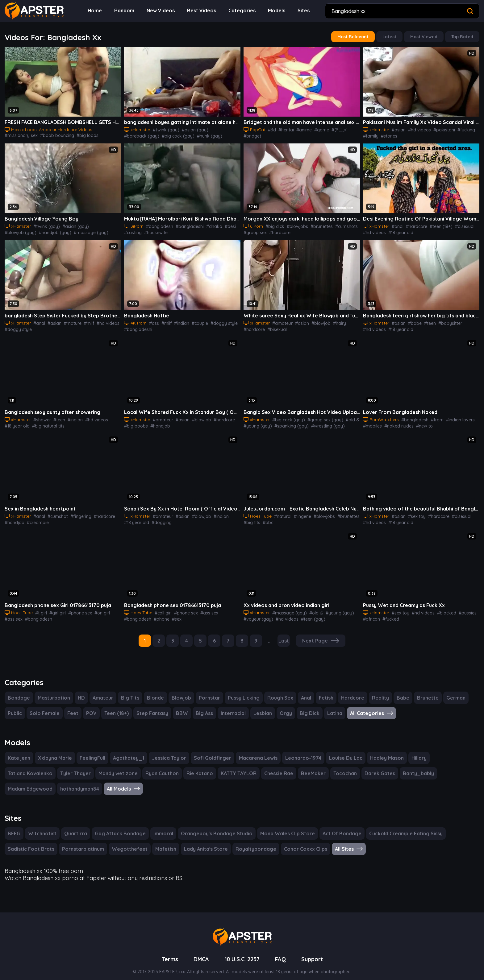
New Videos (164, 11)
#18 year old (398, 231)
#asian (397, 129)
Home (99, 11)
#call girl (162, 609)
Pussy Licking (240, 693)
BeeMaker (258, 768)
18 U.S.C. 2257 (242, 952)
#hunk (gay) (167, 135)
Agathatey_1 (127, 752)
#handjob (157, 423)
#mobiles (372, 423)
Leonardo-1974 (297, 752)
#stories (387, 135)
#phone (159, 615)
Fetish (323, 693)
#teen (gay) (307, 615)
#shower (40, 417)
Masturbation (52, 693)
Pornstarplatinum (81, 843)
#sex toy (414, 513)
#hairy (332, 321)
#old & (344, 417)
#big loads (48, 135)
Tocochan (289, 768)
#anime (300, 129)
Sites (304, 11)
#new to (420, 423)
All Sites (339, 843)
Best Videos (204, 11)
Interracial (231, 708)
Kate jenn (19, 752)
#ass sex (13, 615)
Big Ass (202, 708)
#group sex (254, 231)
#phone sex (76, 609)
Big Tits (127, 693)
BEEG (15, 827)
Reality (376, 693)
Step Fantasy (150, 708)
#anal (396, 225)
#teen (426, 321)
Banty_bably (359, 768)
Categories (243, 11)
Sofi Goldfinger (208, 752)
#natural (281, 513)
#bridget (351, 129)
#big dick (273, 225)
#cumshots (340, 225)
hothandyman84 (452, 768)
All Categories (367, 708)
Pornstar (205, 693)
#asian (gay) (189, 129)
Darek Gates (322, 768)
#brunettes (316, 225)
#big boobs (135, 423)
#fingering (76, 513)
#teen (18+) (436, 225)
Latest (392, 36)
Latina (330, 708)
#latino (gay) (193, 135)
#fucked (388, 615)
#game (316, 129)
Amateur (100, 693)
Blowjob (178, 693)
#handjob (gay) (19, 231)
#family (370, 135)
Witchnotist (43, 827)
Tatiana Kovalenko (449, 752)
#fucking (459, 129)
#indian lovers (453, 417)
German (449, 693)
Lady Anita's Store (197, 843)
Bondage (18, 693)
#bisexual (459, 225)
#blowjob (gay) (98, 225)
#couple (196, 321)
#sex (173, 615)
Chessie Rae (224, 768)
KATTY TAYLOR (183, 768)
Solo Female (45, 708)
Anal (303, 693)
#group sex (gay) (319, 417)
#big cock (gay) (139, 135)
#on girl (97, 609)
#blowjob (315, 321)
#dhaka (208, 225)
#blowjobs (294, 225)
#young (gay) (256, 423)
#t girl (40, 609)
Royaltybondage (245, 843)
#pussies (461, 609)
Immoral (159, 827)
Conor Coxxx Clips (295, 843)
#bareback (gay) (219, 129)
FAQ (282, 952)
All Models (25, 783)
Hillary (413, 752)
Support (314, 952)
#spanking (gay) (287, 423)
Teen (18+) (115, 708)
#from (432, 417)
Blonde (152, 693)
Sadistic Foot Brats (30, 843)
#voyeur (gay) (257, 615)
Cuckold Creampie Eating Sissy (396, 827)
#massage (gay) (51, 231)
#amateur (280, 321)
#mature (68, 321)
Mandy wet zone (63, 768)
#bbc (265, 519)
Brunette (421, 693)
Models (277, 11)
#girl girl (55, 609)
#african (371, 615)
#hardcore (277, 231)
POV (90, 708)
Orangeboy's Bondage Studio (211, 827)
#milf (83, 321)
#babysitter (444, 321)
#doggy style (17, 327)
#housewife (154, 231)
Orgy (282, 708)
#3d (270, 129)
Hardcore (349, 693)
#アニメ (333, 129)
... (271, 636)
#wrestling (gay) (320, 423)
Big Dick (306, 708)
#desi (223, 225)
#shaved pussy (100, 135)
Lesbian (260, 708)
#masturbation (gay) (89, 231)
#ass (153, 321)
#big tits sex (71, 135)
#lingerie (300, 513)
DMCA (199, 952)
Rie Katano (144, 768)
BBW (179, 708)
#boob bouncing (20, 135)
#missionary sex (105, 129)
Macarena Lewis (253, 752)
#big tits (251, 519)
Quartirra (74, 827)
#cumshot (54, 513)
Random (128, 11)
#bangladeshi (186, 225)
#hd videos (416, 129)
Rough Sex (277, 693)
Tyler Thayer (22, 768)
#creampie (35, 519)
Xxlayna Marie (54, 752)
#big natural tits (46, 423)
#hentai (283, 129)
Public (15, 708)
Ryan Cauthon (107, 768)
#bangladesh (158, 225)
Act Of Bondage (332, 827)
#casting (132, 231)
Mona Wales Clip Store (279, 827)
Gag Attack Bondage (117, 827)
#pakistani (439, 129)
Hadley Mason (381, 752)
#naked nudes (396, 423)
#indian (179, 321)
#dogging (159, 519)
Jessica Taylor (166, 752)
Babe (397, 693)
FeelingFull (91, 752)
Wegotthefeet (125, 843)
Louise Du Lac (339, 752)
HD (79, 693)
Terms (167, 952)
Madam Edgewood (403, 768)
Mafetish (158, 843)
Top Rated (463, 36)
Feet (72, 708)
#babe (412, 321)
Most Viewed (426, 36)
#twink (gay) (163, 129)
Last (284, 636)
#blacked (441, 609)
